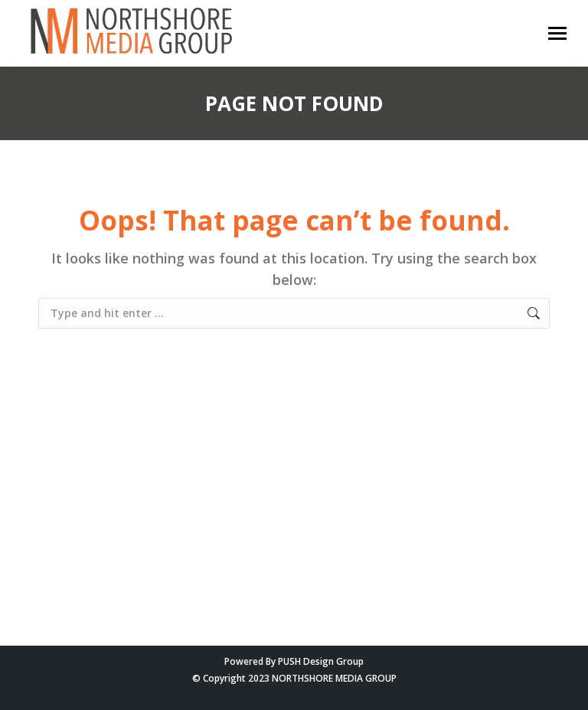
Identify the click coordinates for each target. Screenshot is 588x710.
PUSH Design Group (321, 661)
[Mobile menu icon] (557, 33)
